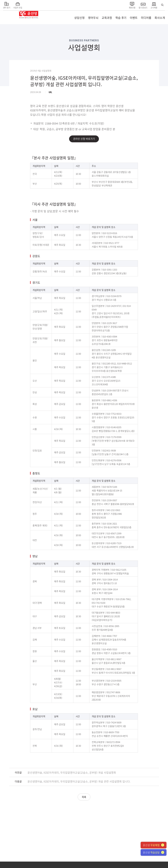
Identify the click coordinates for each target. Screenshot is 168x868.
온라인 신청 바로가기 (84, 139)
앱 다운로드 (143, 5)
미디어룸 (146, 18)
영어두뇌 (93, 18)
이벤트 (134, 18)
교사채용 (154, 5)
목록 (84, 797)
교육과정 (107, 18)
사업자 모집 (18, 5)
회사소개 (160, 18)
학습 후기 (121, 18)
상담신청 (79, 18)
